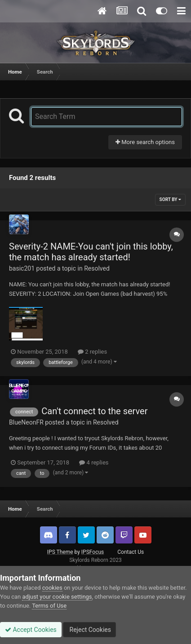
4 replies (94, 462)
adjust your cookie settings (57, 597)
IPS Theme (60, 552)
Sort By (170, 199)
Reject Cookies (89, 630)
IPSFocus (93, 552)
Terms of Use (49, 606)
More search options (145, 142)
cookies (52, 588)
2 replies (92, 352)
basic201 (22, 268)
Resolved (97, 268)
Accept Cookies (31, 630)
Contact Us (131, 552)
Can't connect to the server (94, 411)
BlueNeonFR (26, 422)
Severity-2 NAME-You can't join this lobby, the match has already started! (91, 252)
